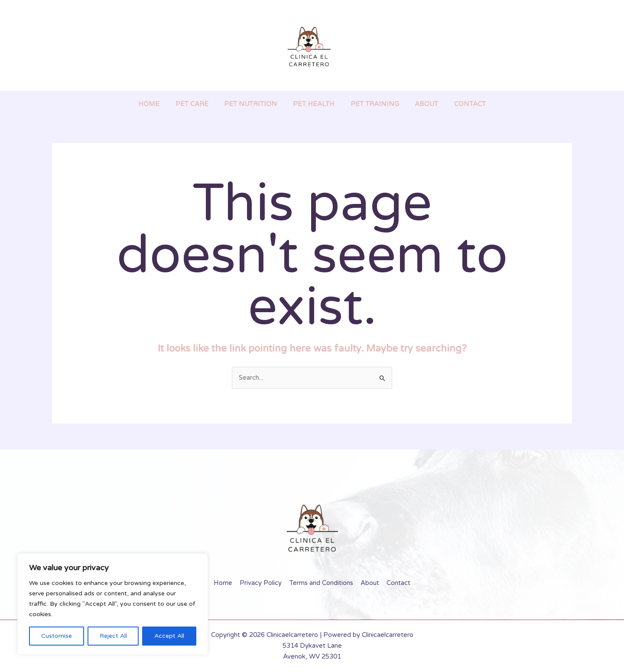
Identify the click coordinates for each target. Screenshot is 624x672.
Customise (57, 636)
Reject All (113, 636)
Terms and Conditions (321, 583)
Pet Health (314, 104)
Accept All (169, 636)
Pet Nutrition (253, 104)
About (421, 104)
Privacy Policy (262, 583)
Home (158, 104)
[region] (113, 604)
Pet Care (198, 104)
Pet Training (372, 104)
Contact (461, 104)
